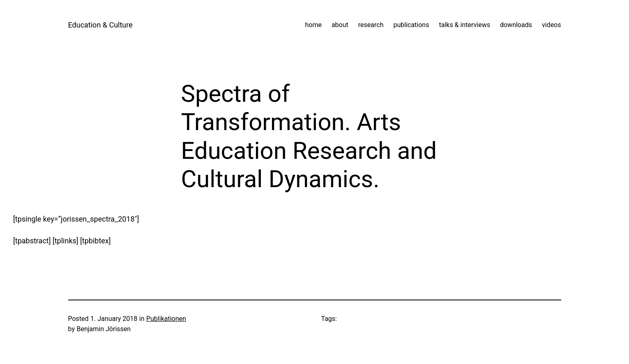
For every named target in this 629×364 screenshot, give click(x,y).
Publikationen (166, 319)
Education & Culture (100, 25)
